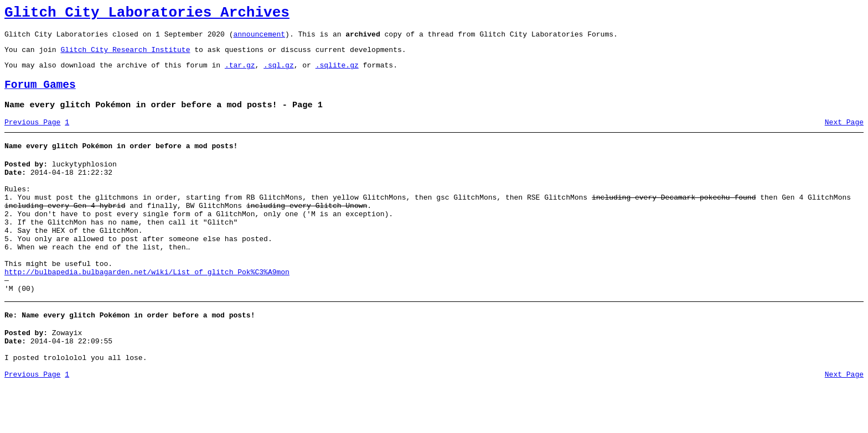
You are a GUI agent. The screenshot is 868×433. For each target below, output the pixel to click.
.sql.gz (279, 73)
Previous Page (32, 135)
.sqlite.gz (337, 73)
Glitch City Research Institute (125, 56)
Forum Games (40, 95)
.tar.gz (240, 73)
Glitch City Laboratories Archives (147, 14)
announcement (259, 39)
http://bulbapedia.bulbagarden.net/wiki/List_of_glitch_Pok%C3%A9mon (147, 309)
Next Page (844, 135)
